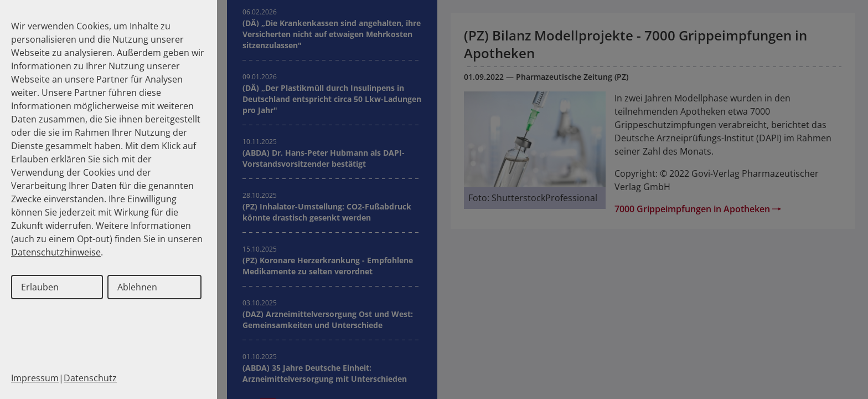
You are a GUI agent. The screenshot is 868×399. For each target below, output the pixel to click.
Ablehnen (137, 287)
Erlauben (40, 287)
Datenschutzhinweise (56, 252)
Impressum (35, 378)
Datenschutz (90, 378)
